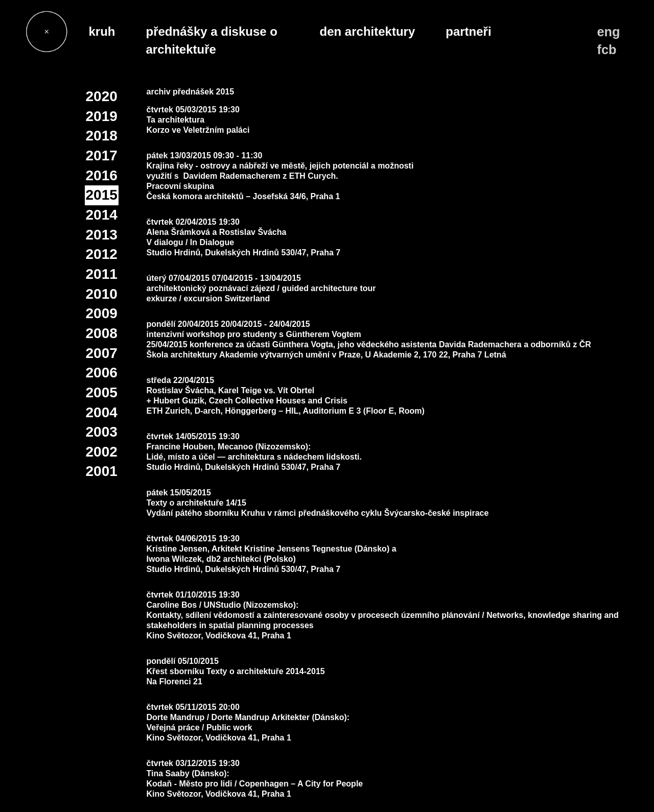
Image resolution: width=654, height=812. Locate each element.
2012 (102, 254)
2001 (102, 471)
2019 (102, 116)
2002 (102, 452)
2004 (102, 412)
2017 (102, 156)
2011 (102, 274)
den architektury (368, 31)
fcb (607, 50)
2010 (102, 294)
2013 (102, 235)
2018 (102, 136)
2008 (102, 333)
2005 (102, 392)
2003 (102, 432)
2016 (102, 175)
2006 (102, 373)
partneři (468, 31)
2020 (102, 96)
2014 (102, 215)
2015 (102, 195)
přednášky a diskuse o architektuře (212, 40)
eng (609, 32)
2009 (102, 313)
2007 (102, 353)
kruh (102, 31)
